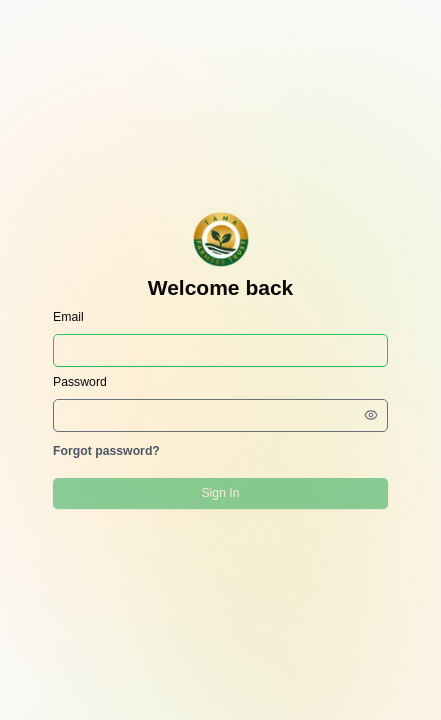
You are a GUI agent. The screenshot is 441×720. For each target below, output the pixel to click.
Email (68, 317)
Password (80, 382)
